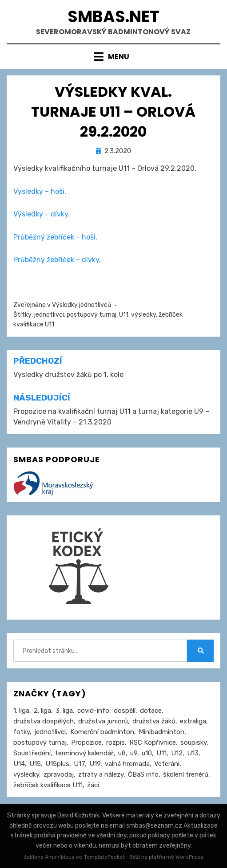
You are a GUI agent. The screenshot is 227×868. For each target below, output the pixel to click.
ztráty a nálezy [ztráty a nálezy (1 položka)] (101, 774)
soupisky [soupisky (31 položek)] (193, 742)
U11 (124, 315)
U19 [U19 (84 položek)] (95, 764)
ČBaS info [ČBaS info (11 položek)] (143, 774)
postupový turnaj (92, 315)
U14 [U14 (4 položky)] (19, 764)
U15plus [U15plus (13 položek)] (57, 764)
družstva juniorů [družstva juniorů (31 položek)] (103, 721)
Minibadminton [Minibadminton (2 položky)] (161, 732)
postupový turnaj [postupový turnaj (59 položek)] (40, 742)
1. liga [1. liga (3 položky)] (21, 711)
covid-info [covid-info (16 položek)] (93, 711)
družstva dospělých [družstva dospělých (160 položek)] (44, 721)
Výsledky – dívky (41, 214)
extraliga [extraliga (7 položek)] (193, 721)
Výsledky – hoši (39, 191)
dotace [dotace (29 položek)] (151, 711)
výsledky (143, 315)
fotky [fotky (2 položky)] (22, 732)
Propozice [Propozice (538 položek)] (86, 742)
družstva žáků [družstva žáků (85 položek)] (154, 721)
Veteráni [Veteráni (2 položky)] (167, 764)
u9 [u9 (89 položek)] (134, 753)
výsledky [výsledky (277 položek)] (26, 774)
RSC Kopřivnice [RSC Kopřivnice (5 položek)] (153, 742)
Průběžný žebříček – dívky (56, 260)
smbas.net (113, 17)
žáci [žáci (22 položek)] (93, 785)
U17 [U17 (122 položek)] (79, 764)
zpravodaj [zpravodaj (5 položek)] (59, 774)
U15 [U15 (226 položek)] (35, 764)
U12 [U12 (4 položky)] (177, 753)
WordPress (189, 857)
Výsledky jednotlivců (82, 305)
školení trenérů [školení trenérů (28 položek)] (186, 774)
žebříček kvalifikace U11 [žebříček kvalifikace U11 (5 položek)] (48, 785)
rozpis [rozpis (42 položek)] (115, 742)
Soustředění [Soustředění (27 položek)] (32, 753)
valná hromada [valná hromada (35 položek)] (127, 764)
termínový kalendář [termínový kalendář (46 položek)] (84, 753)
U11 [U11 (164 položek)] (161, 753)
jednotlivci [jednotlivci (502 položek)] (50, 732)
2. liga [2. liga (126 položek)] (42, 711)
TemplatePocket (104, 857)
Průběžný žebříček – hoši (54, 237)
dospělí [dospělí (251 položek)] (125, 711)
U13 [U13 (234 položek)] (193, 753)
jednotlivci (49, 315)
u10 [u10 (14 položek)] (147, 753)
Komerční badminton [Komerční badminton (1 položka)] (102, 732)
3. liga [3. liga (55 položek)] (64, 711)
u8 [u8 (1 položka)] (122, 753)
